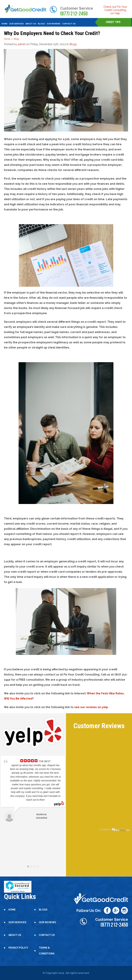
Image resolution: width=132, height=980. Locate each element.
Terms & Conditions (47, 951)
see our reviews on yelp (91, 707)
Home (4, 24)
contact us (69, 24)
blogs (41, 24)
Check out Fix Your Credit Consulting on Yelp (115, 10)
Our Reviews (54, 24)
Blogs (73, 44)
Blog (16, 39)
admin (22, 44)
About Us (31, 24)
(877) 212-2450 (74, 14)
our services (16, 24)
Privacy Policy (18, 948)
